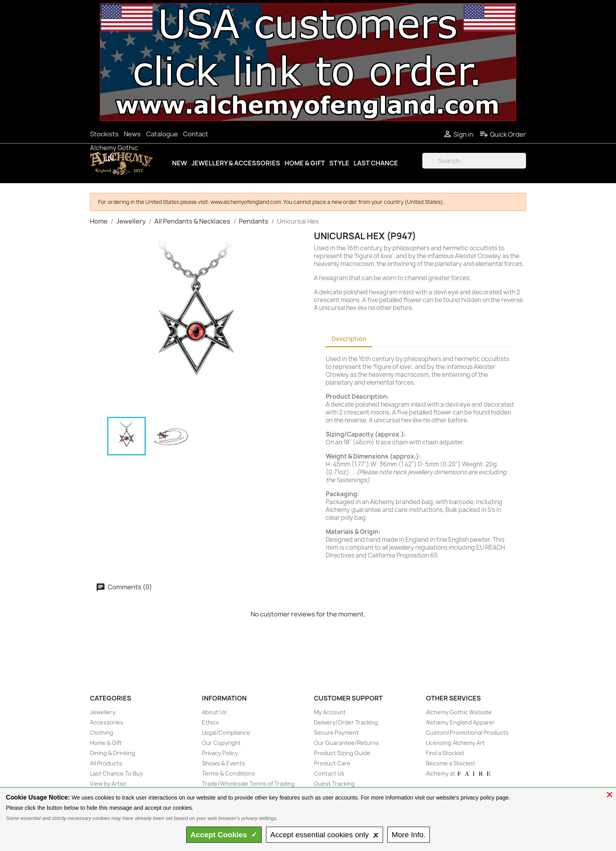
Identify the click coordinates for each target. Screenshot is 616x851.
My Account (330, 712)
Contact (196, 134)
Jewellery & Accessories (236, 163)
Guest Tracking (334, 784)
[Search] (474, 161)
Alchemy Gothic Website (459, 712)
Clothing (102, 733)
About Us (214, 712)
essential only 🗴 (324, 835)
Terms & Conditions (228, 773)
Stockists (104, 134)
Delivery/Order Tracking (346, 722)
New (180, 163)
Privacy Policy (220, 753)
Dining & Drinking (113, 753)
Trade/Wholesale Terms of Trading (248, 784)
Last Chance (376, 163)
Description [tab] (349, 339)
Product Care (332, 763)
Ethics (210, 722)
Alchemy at (459, 773)
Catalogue (162, 134)
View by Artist (108, 784)
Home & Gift (305, 163)
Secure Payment (336, 733)
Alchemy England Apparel (460, 722)
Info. (409, 835)
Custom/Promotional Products (467, 733)
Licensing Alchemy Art (455, 743)
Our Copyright (221, 743)
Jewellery (103, 712)
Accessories (107, 722)
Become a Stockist (451, 763)
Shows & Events (224, 763)
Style (339, 163)
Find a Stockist (445, 753)
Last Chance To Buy (116, 773)
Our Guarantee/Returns (346, 743)
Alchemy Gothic (114, 148)
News (132, 134)
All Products (106, 763)
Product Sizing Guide (342, 753)
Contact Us (329, 773)
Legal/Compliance (226, 733)
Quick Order (503, 134)
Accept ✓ (224, 835)
